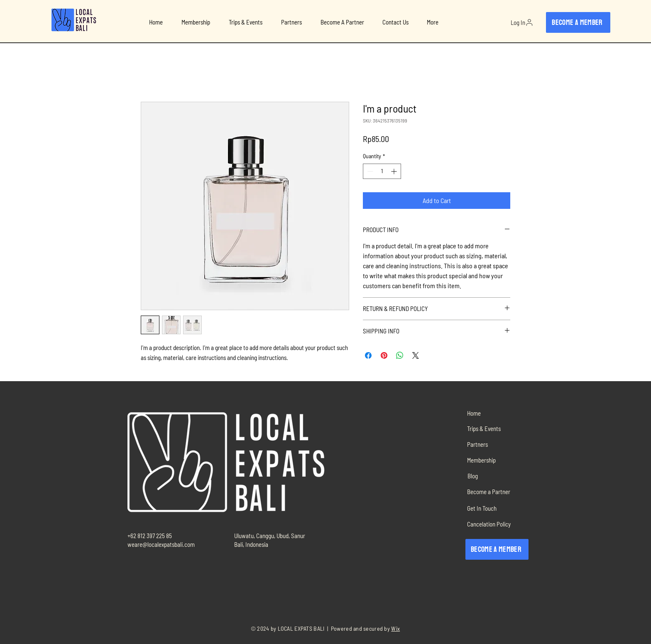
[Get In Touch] (495, 508)
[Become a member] (578, 22)
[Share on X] (416, 355)
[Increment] (395, 171)
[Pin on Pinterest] (384, 355)
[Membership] (495, 460)
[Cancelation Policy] (495, 524)
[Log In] (522, 22)
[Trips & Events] (495, 428)
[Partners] (495, 444)
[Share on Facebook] (368, 355)
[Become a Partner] (495, 491)
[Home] (495, 413)
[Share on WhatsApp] (400, 355)
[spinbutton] (382, 171)
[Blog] (495, 476)
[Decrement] (369, 171)
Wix (395, 628)
